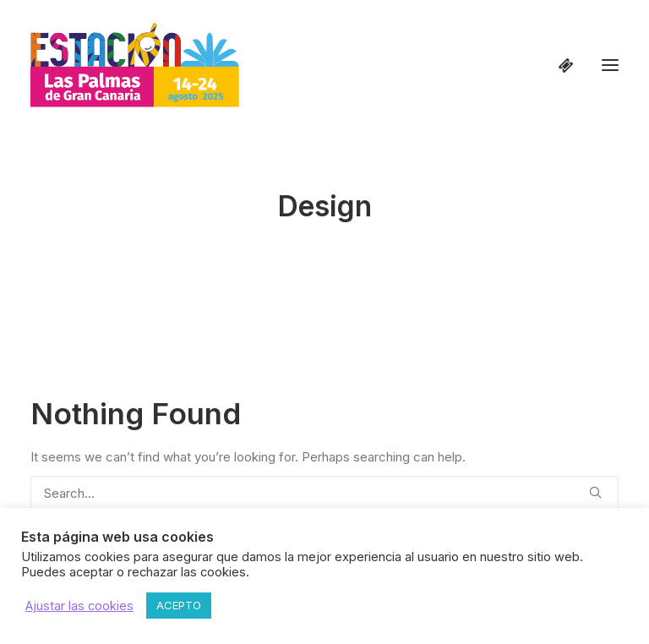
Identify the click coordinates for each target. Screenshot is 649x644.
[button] (610, 65)
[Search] (324, 493)
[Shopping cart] (559, 65)
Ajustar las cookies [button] (79, 606)
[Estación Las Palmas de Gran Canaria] (135, 65)
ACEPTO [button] (179, 605)
